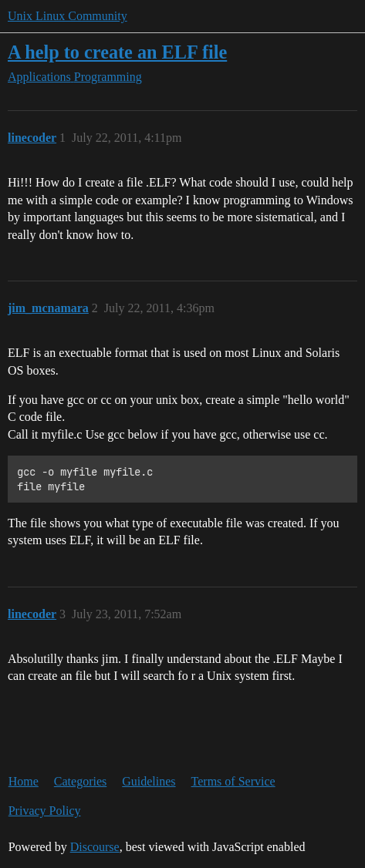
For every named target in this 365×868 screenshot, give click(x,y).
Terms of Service (233, 781)
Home (24, 781)
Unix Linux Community (68, 16)
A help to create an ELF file (117, 52)
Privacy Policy (45, 811)
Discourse (95, 847)
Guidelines (149, 781)
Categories (80, 781)
